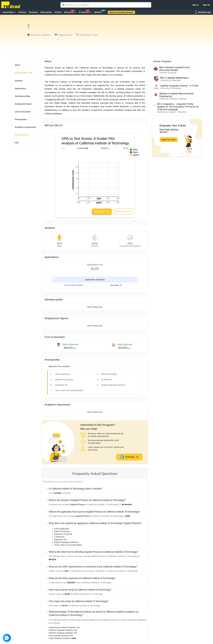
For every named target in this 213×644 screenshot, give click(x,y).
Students (19, 81)
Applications (20, 88)
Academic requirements (25, 127)
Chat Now (129, 457)
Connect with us (22, 135)
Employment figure (23, 104)
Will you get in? (23, 73)
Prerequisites (21, 119)
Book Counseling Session (122, 12)
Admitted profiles (22, 96)
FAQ (17, 143)
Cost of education (23, 112)
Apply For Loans (169, 140)
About (17, 65)
